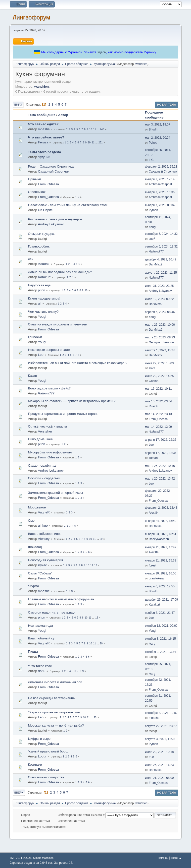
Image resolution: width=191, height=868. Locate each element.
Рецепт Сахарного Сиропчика (51, 166)
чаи (31, 259)
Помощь (163, 858)
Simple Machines (43, 858)
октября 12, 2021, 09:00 (161, 626)
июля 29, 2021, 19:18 (159, 752)
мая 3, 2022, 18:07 (158, 124)
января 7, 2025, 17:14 (160, 179)
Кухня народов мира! (44, 298)
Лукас (43, 565)
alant (152, 368)
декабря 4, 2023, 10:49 (161, 259)
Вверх (19, 793)
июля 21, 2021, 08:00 (159, 778)
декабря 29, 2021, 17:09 (161, 600)
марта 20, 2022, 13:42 (160, 479)
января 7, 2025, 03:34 (160, 205)
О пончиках (37, 192)
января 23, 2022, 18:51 (161, 534)
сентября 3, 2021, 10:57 (161, 713)
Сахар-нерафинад (42, 465)
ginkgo (43, 526)
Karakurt (44, 277)
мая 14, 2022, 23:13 (158, 414)
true (151, 757)
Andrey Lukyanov (51, 224)
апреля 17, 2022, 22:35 (161, 440)
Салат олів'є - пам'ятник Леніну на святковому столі (68, 205)
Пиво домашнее (40, 439)
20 (101, 644)
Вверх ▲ (176, 858)
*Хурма (33, 586)
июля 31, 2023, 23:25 (159, 286)
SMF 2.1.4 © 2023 (20, 858)
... (98, 129)
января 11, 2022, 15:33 (161, 560)
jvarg (152, 644)
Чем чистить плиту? (43, 312)
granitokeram (157, 578)
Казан (32, 376)
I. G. (152, 160)
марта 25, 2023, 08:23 (160, 337)
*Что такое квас (40, 666)
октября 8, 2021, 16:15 (160, 639)
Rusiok (153, 406)
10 (91, 129)
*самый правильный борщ (48, 751)
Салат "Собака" (40, 573)
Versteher (45, 431)
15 (97, 618)
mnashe (44, 129)
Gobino (154, 381)
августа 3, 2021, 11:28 (160, 739)
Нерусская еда (39, 285)
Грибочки (35, 337)
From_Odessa (48, 184)
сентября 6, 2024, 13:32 (161, 247)
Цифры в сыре (39, 739)
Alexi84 (154, 513)
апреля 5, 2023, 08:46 (160, 312)
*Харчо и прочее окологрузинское (54, 712)
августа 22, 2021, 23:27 (161, 726)
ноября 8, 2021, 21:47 (160, 613)
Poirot (153, 143)
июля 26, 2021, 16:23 (159, 765)
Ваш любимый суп (42, 638)
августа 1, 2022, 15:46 (160, 350)
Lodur (42, 756)
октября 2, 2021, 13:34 (160, 652)
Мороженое (37, 507)
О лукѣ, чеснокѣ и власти (47, 426)
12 (96, 565)
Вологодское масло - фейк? (49, 388)
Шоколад (35, 547)
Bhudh (153, 129)
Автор (63, 115)
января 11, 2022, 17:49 (161, 547)
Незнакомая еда (40, 626)
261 (101, 143)
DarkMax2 (156, 264)
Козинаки (35, 765)
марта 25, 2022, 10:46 (160, 466)
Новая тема (167, 105)
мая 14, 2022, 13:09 (158, 427)
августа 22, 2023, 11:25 (161, 273)
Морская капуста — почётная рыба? (56, 725)
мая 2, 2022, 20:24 (158, 138)
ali (40, 303)
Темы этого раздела (44, 152)
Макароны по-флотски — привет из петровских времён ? (72, 401)
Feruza (43, 142)
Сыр (31, 521)
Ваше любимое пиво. (44, 534)
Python (153, 210)
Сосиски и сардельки (44, 478)
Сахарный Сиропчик (54, 171)
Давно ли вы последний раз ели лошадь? (60, 272)
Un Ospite (45, 210)
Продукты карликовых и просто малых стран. (63, 414)
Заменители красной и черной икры (55, 493)
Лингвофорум (31, 17)
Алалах (44, 264)
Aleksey (44, 539)
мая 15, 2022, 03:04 (158, 401)
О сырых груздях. (41, 234)
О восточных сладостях (46, 777)
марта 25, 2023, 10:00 (160, 325)
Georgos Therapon (161, 342)
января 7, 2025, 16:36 (160, 192)
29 (101, 539)
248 (102, 129)
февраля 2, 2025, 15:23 (161, 167)
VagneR (44, 512)
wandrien (141, 64)
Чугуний (44, 157)
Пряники (34, 179)
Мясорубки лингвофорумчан (50, 452)
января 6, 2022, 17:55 (160, 586)
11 (95, 129)
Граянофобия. (39, 246)
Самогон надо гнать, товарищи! (52, 612)
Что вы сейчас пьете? (46, 137)
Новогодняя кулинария (45, 560)
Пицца (33, 651)
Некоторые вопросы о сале (49, 350)
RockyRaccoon (159, 539)
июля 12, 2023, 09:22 (159, 299)
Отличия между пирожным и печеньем (58, 324)
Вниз (18, 105)
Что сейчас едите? (43, 124)
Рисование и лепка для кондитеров (55, 219)
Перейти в (98, 815)
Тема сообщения (42, 115)
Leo (41, 355)
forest (152, 565)
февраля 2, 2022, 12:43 (161, 508)
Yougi (152, 227)
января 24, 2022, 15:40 (161, 521)
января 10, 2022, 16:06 (161, 573)
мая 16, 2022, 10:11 (158, 389)
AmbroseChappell (161, 184)
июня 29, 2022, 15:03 (159, 363)
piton (42, 290)
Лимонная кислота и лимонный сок (55, 682)
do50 (42, 671)
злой (152, 239)
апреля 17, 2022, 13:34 (161, 453)
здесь (102, 52)
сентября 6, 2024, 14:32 (161, 234)
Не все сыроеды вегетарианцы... (53, 698)
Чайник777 (156, 251)
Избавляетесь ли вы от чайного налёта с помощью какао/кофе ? (77, 363)
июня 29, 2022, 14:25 (159, 376)
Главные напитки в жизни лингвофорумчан (61, 599)
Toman (153, 458)
